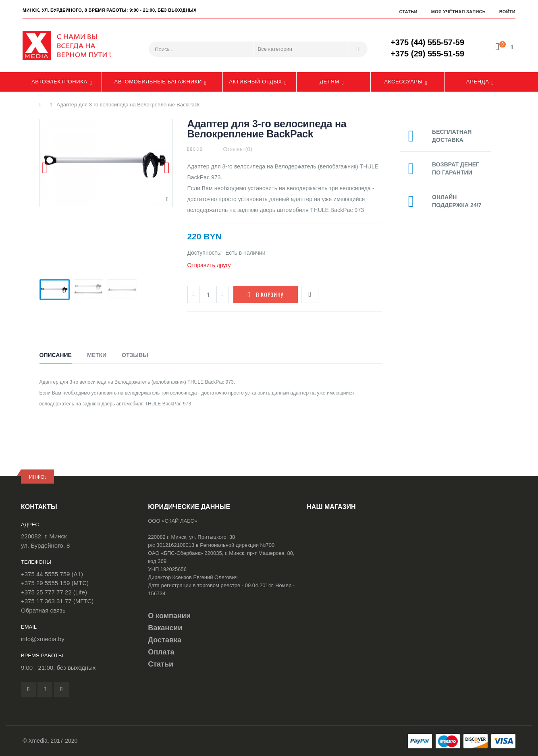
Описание (56, 355)
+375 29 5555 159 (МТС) (55, 583)
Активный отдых (255, 82)
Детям (329, 82)
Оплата (161, 652)
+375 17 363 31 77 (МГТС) (57, 601)
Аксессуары (404, 82)
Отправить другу (209, 265)
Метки (97, 355)
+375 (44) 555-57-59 (427, 42)
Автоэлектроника (59, 82)
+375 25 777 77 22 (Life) (54, 592)
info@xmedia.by (43, 639)
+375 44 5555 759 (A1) (52, 574)
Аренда (478, 82)
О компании (169, 616)
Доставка (165, 640)
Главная (43, 105)
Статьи (408, 12)
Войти (507, 12)
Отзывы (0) (237, 149)
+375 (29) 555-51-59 (427, 54)
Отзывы (135, 355)
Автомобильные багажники (158, 82)
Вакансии (165, 628)
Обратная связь (43, 610)
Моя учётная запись (458, 12)
